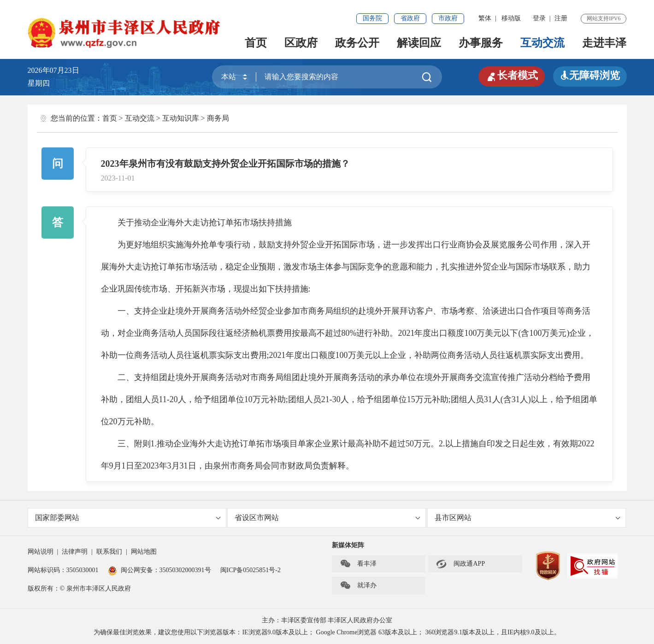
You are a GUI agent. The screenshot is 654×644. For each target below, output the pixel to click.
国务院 (372, 18)
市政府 (448, 18)
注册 (561, 18)
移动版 (511, 18)
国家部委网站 (128, 518)
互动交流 (542, 43)
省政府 (410, 18)
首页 (256, 43)
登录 (539, 18)
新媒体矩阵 (348, 545)
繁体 (485, 18)
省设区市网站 (327, 518)
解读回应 (419, 43)
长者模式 (512, 76)
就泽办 (358, 585)
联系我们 (109, 552)
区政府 (301, 43)
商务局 (218, 118)
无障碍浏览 (590, 75)
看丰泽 (358, 564)
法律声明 (75, 552)
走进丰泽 (604, 43)
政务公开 (357, 43)
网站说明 (41, 552)
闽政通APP (460, 564)
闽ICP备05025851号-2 (250, 570)
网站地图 (144, 552)
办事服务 (481, 43)
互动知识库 (181, 118)
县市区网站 (527, 518)
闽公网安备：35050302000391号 (159, 570)
